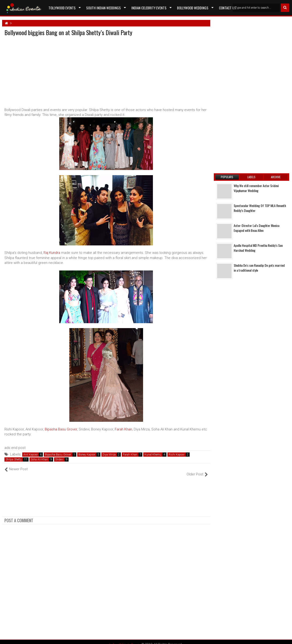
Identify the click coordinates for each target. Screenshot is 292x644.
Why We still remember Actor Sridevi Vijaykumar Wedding (256, 188)
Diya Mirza (109, 455)
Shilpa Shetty (14, 459)
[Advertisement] (44, 71)
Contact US (227, 8)
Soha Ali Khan (39, 459)
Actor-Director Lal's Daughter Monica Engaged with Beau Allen (257, 228)
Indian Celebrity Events (149, 8)
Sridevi (59, 459)
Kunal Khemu (153, 455)
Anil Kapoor (31, 455)
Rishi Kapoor (177, 455)
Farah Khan (123, 429)
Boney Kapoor (87, 455)
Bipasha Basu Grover (61, 429)
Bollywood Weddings (193, 8)
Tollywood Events (62, 8)
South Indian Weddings (103, 8)
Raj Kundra (52, 253)
